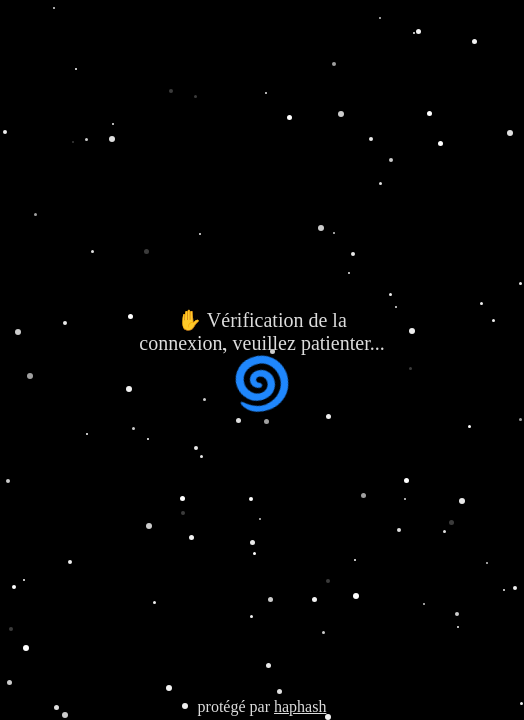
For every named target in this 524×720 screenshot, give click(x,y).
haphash (300, 706)
